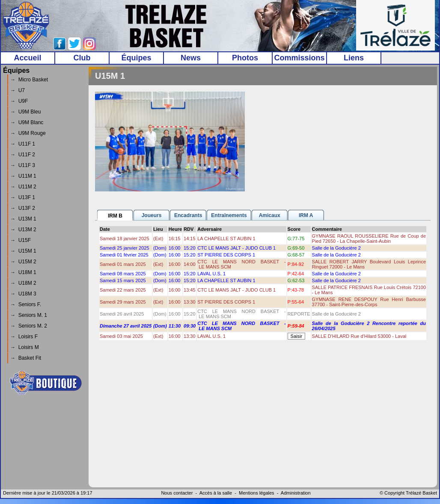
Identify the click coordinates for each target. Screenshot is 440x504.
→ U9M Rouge (28, 133)
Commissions (299, 58)
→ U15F (21, 240)
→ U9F (19, 101)
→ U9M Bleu (25, 112)
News (191, 58)
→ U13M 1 (23, 219)
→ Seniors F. (26, 304)
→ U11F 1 (23, 144)
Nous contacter (177, 493)
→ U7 (18, 90)
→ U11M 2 (23, 187)
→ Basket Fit (26, 358)
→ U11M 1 (23, 176)
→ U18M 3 (23, 294)
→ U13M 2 (23, 230)
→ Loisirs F (24, 337)
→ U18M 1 (23, 272)
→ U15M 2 (23, 262)
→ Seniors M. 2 (29, 326)
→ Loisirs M (25, 347)
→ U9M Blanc (27, 122)
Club (82, 58)
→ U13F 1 (23, 197)
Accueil (27, 58)
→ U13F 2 (23, 208)
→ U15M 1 (23, 251)
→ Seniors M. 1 (29, 315)
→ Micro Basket (29, 80)
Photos (245, 58)
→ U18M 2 (23, 283)
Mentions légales (257, 493)
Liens (354, 58)
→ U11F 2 (23, 155)
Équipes (136, 58)
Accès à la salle (216, 493)
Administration (296, 493)
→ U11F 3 (23, 165)
